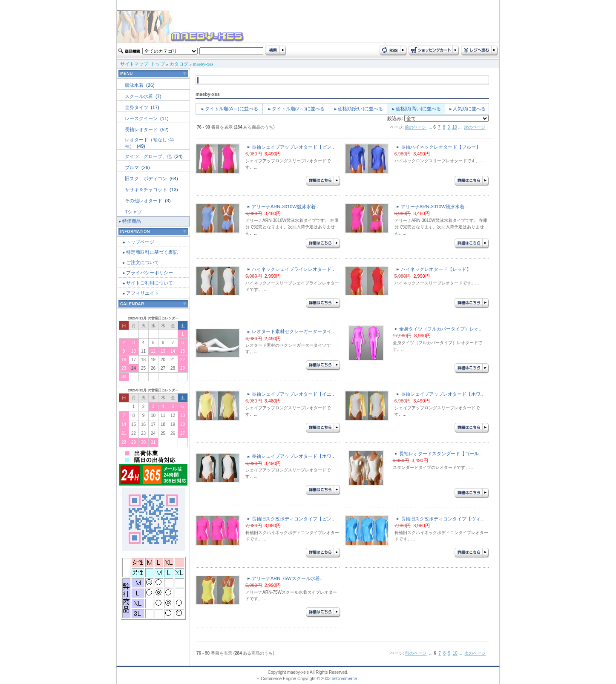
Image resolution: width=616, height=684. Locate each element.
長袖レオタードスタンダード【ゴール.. (440, 454)
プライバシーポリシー (150, 273)
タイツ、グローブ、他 (149, 156)
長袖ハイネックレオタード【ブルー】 (441, 147)
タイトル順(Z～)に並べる (298, 109)
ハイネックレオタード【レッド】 (436, 269)
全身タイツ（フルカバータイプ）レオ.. (440, 329)
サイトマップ (134, 64)
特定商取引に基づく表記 (152, 252)
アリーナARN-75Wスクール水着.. (287, 578)
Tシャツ (133, 212)
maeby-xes (203, 64)
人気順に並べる (469, 109)
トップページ (140, 242)
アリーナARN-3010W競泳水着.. (285, 207)
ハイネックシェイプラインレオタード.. (293, 269)
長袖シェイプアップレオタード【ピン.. (293, 147)
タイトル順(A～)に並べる (232, 109)
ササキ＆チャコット (147, 190)
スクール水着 (140, 96)
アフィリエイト (142, 293)
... (430, 127)
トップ (158, 64)
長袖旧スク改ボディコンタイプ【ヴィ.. (442, 519)
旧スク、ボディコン (147, 178)
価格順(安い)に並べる (360, 109)
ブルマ (132, 167)
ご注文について (142, 262)
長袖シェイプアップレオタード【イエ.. (293, 394)
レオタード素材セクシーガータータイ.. (293, 331)
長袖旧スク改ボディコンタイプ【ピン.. (293, 519)
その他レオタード (144, 201)
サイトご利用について (150, 283)
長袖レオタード (142, 129)
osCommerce (344, 679)
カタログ (179, 64)
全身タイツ (137, 107)
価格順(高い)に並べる (418, 109)
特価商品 (132, 221)
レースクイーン (142, 118)
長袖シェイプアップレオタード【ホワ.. (442, 394)
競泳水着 (135, 85)
